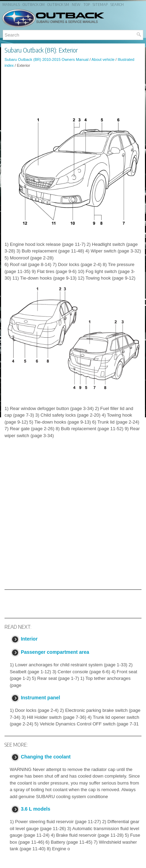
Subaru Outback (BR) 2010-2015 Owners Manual (47, 59)
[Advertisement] (73, 92)
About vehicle (103, 59)
